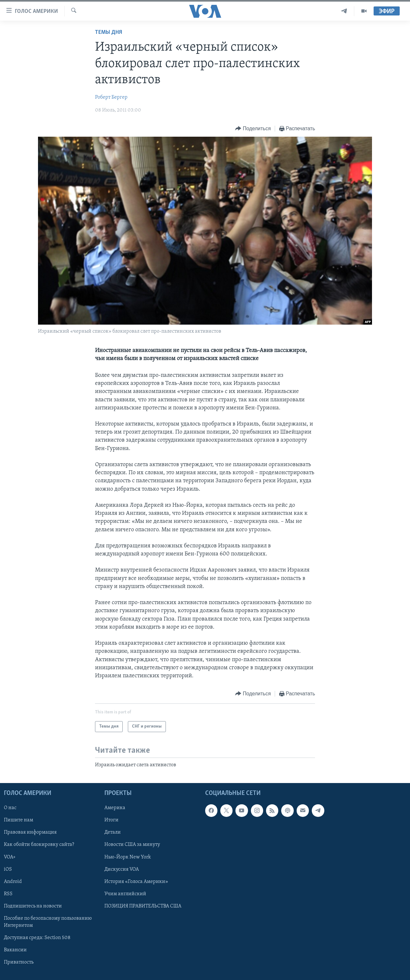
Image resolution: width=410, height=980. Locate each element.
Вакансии (15, 950)
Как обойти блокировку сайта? (39, 845)
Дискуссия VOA (122, 869)
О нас (10, 808)
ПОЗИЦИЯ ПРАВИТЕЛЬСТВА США (143, 906)
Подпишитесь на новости (33, 906)
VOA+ (10, 857)
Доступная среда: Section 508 (37, 938)
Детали (113, 833)
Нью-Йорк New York (128, 857)
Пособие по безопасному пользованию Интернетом (48, 922)
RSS (8, 894)
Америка (115, 808)
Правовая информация (30, 833)
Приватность (19, 962)
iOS (8, 869)
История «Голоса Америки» (136, 882)
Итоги (111, 820)
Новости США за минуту (132, 845)
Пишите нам (19, 820)
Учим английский (125, 894)
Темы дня (109, 32)
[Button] (253, 129)
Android (13, 882)
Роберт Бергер (111, 97)
